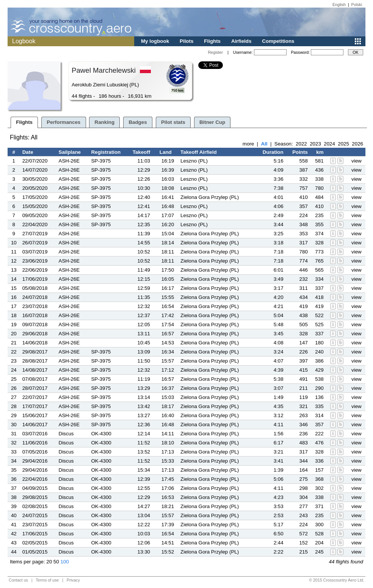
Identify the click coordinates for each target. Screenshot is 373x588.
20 (49, 562)
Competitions (278, 41)
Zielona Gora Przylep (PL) (210, 197)
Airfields (241, 41)
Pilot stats (173, 122)
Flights (212, 41)
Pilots (186, 41)
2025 (343, 144)
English (339, 5)
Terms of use (47, 580)
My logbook (155, 41)
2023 (315, 144)
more (248, 144)
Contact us (18, 580)
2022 (301, 144)
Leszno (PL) (194, 161)
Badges (138, 122)
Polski (357, 5)
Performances (63, 122)
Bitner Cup (212, 122)
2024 (329, 144)
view (357, 161)
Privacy (73, 580)
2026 (357, 144)
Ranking (105, 122)
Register (215, 52)
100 (64, 562)
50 (56, 562)
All (264, 144)
